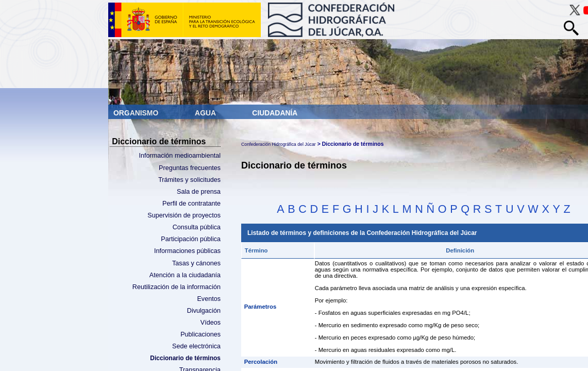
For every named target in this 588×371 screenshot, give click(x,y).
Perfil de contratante (191, 204)
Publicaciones (200, 334)
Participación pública (191, 239)
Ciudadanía (275, 113)
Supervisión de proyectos (184, 215)
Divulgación (204, 311)
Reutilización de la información (177, 287)
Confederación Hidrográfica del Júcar (279, 144)
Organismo (137, 113)
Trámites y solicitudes (189, 180)
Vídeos (211, 323)
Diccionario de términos (185, 358)
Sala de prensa (199, 192)
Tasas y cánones (196, 263)
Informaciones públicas (187, 251)
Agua (206, 113)
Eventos (209, 299)
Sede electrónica (196, 346)
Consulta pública (197, 227)
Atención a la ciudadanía (185, 275)
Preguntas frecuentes (190, 168)
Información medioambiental (180, 156)
